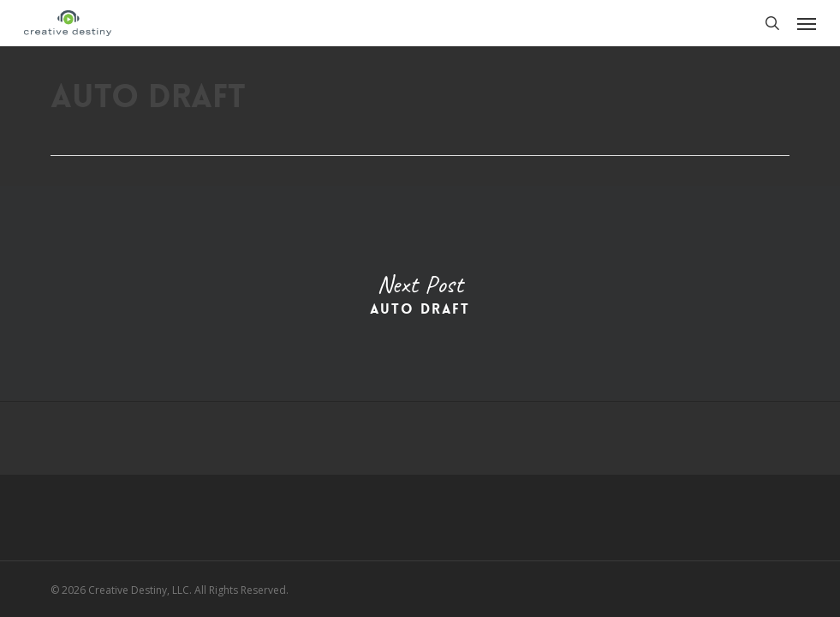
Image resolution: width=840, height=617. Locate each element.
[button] (807, 23)
